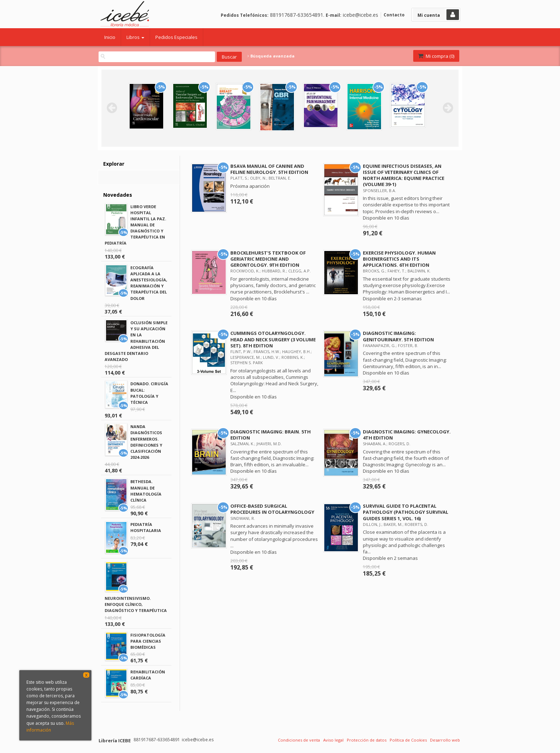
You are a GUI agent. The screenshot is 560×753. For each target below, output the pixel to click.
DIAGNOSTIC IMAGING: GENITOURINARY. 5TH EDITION (398, 336)
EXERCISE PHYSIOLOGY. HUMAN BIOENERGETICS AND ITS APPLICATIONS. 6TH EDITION (399, 259)
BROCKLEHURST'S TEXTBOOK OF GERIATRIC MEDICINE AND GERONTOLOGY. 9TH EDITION (268, 259)
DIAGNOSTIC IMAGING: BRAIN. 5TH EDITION (271, 435)
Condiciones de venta (299, 740)
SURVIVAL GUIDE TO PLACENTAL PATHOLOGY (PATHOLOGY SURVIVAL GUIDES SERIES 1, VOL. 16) (406, 512)
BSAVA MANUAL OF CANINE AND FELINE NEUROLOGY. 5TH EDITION (269, 169)
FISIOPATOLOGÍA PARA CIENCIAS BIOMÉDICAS (148, 641)
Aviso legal (333, 740)
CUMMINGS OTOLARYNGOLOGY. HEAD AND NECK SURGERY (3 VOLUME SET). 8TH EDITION (273, 339)
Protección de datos (367, 740)
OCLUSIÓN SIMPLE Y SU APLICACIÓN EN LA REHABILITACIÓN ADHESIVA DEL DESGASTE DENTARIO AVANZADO (136, 341)
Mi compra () (436, 56)
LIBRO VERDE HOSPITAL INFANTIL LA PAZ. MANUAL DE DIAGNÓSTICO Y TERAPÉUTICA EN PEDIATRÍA (135, 225)
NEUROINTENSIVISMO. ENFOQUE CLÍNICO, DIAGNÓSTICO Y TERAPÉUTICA (136, 604)
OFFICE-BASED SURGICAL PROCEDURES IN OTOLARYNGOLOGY (272, 509)
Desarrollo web (445, 740)
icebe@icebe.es (361, 15)
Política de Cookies (408, 740)
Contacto (394, 15)
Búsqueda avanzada (271, 56)
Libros (135, 37)
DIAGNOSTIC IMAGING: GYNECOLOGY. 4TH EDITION (407, 435)
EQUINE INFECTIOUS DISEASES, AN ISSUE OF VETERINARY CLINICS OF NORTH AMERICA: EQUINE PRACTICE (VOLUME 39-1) (404, 175)
